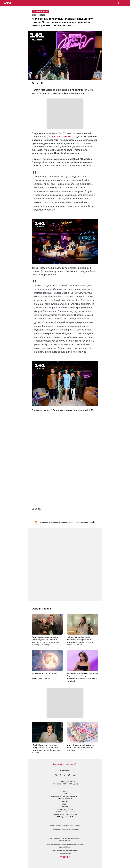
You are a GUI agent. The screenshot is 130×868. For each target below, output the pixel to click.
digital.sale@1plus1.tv (65, 847)
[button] (125, 3)
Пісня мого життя (41, 11)
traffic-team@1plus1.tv (65, 853)
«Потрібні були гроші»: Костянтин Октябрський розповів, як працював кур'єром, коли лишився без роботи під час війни (46, 749)
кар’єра (65, 801)
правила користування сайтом (65, 814)
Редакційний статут (65, 817)
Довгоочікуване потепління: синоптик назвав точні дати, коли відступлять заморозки (81, 748)
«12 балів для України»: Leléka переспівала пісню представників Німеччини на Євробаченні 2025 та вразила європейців (80, 641)
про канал (65, 791)
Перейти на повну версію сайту (65, 764)
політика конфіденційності (65, 812)
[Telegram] (37, 83)
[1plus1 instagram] (56, 776)
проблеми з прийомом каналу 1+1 (65, 796)
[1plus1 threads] (61, 776)
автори (65, 807)
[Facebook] (33, 83)
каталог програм (65, 799)
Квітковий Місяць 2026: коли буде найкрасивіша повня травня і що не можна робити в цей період (45, 676)
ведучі (65, 804)
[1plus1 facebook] (69, 776)
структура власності (65, 809)
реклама (65, 794)
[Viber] (42, 83)
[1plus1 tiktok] (65, 776)
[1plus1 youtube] (74, 776)
